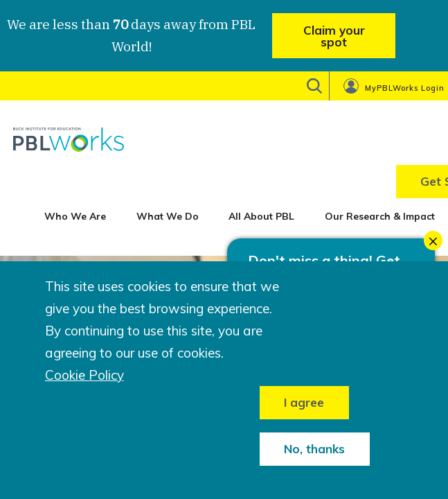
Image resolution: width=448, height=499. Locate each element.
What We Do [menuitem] (168, 216)
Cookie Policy (84, 375)
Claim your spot (334, 36)
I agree (304, 402)
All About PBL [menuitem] (261, 216)
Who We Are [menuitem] (75, 216)
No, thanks (314, 449)
